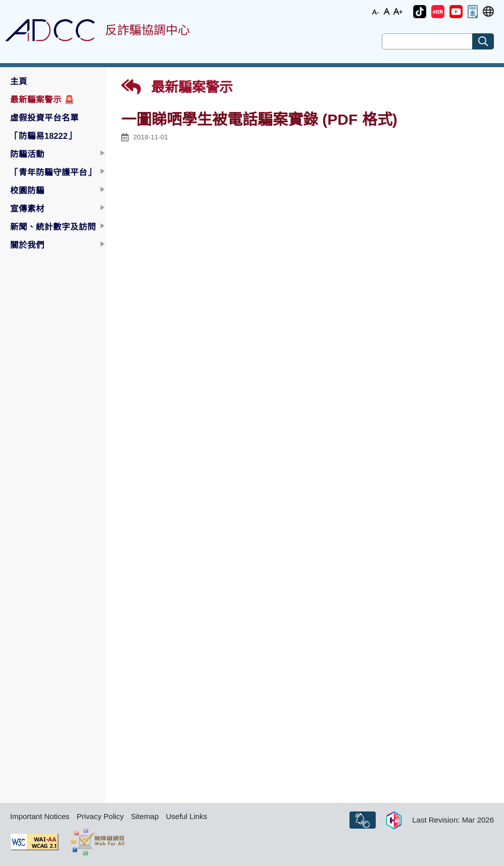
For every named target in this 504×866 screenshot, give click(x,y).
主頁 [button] (19, 81)
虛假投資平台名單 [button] (44, 118)
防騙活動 (27, 154)
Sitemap (145, 816)
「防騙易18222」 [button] (43, 136)
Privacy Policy (100, 816)
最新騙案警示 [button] (42, 99)
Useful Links (186, 816)
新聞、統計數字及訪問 (53, 227)
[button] (420, 12)
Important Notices (40, 816)
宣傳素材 (27, 209)
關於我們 (27, 245)
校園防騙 (27, 190)
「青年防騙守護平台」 (53, 172)
